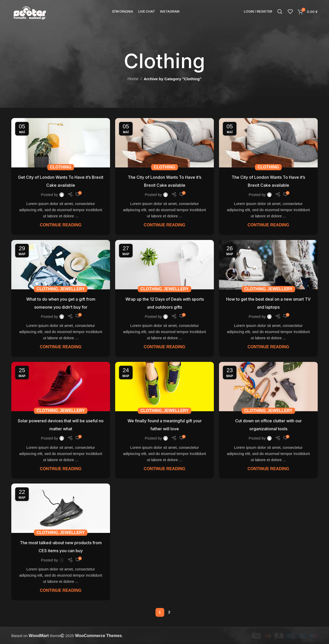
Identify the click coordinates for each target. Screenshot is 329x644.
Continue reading (61, 225)
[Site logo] (30, 11)
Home (133, 79)
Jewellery (72, 289)
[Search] (280, 12)
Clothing (61, 167)
